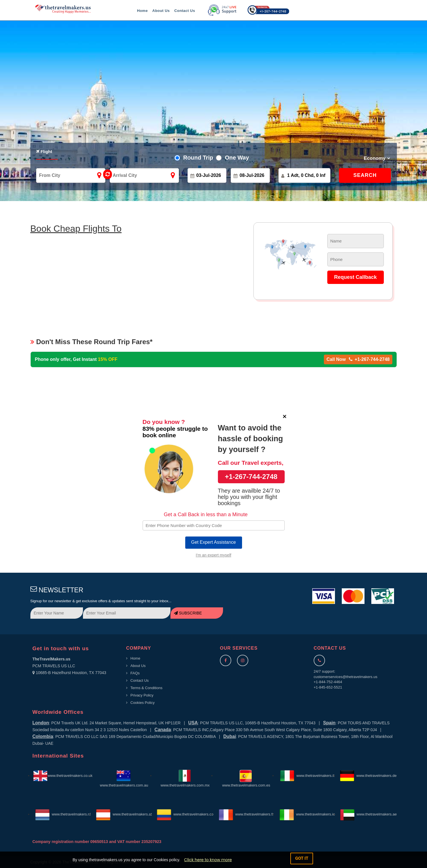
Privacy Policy (142, 695)
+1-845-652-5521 (328, 687)
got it (302, 858)
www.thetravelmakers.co (185, 814)
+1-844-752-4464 (328, 682)
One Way (235, 158)
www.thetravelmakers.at (124, 814)
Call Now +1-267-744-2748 (358, 359)
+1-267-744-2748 (251, 477)
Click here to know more (208, 860)
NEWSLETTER (57, 590)
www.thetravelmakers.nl (63, 814)
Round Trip (197, 158)
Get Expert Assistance (213, 542)
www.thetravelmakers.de (368, 776)
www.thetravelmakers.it (307, 776)
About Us (161, 11)
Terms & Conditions (146, 688)
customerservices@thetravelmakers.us (345, 677)
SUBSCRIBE (188, 613)
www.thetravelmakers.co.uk (63, 776)
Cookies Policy (142, 703)
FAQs (135, 673)
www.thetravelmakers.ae (368, 814)
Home (142, 11)
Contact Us (185, 11)
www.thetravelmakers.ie (307, 814)
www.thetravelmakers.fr (246, 814)
